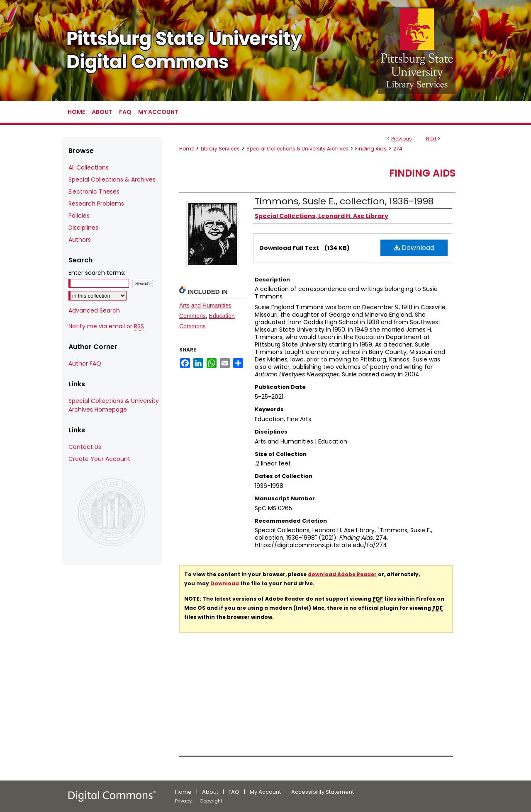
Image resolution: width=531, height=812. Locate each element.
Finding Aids (371, 149)
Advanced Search (94, 310)
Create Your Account (99, 459)
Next (431, 139)
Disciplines (83, 228)
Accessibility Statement (323, 792)
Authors (80, 240)
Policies (79, 216)
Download (414, 248)
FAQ (234, 792)
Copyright (211, 801)
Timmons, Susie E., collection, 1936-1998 (344, 201)
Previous (402, 139)
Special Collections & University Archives (297, 149)
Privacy (183, 801)
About (210, 792)
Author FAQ (85, 364)
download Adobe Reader (342, 574)
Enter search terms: (97, 273)
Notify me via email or (106, 326)
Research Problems (96, 204)
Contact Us (85, 447)
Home (187, 149)
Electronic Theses (94, 191)
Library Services (220, 149)
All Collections (89, 167)
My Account (265, 792)
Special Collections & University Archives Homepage (114, 405)
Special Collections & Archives (112, 179)
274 (398, 149)
